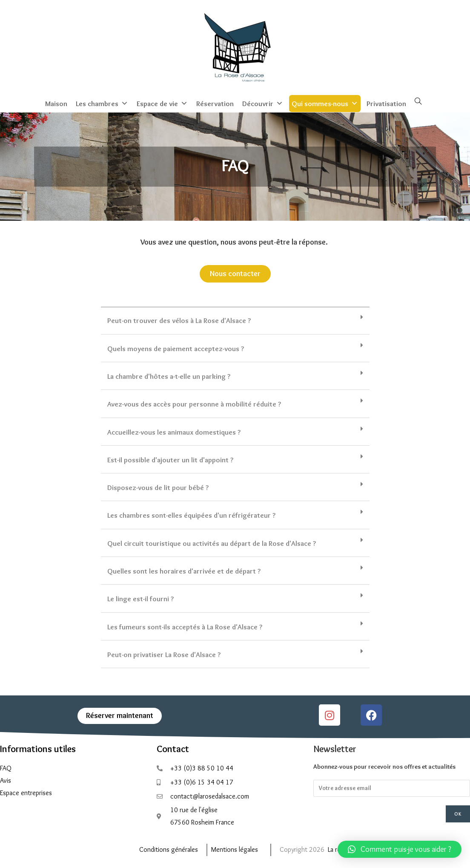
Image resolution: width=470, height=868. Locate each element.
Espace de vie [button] (162, 103)
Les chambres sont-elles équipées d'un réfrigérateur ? (191, 514)
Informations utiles (38, 748)
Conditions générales (169, 849)
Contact (173, 748)
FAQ (6, 767)
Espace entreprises (26, 792)
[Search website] (418, 101)
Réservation (215, 103)
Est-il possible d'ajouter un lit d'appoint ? (170, 459)
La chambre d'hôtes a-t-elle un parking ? (169, 375)
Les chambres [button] (102, 103)
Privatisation (386, 103)
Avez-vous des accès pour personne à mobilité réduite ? (194, 403)
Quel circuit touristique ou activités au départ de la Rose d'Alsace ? (212, 542)
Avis (6, 780)
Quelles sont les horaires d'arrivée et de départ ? (184, 570)
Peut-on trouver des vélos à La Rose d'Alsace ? (179, 320)
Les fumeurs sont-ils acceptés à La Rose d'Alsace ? (185, 626)
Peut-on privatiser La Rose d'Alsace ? (164, 654)
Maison (56, 103)
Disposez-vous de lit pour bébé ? (158, 487)
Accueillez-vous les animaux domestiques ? (174, 431)
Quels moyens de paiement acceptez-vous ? (176, 347)
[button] (235, 320)
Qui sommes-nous (325, 103)
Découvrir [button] (263, 103)
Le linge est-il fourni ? (140, 598)
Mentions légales (235, 849)
